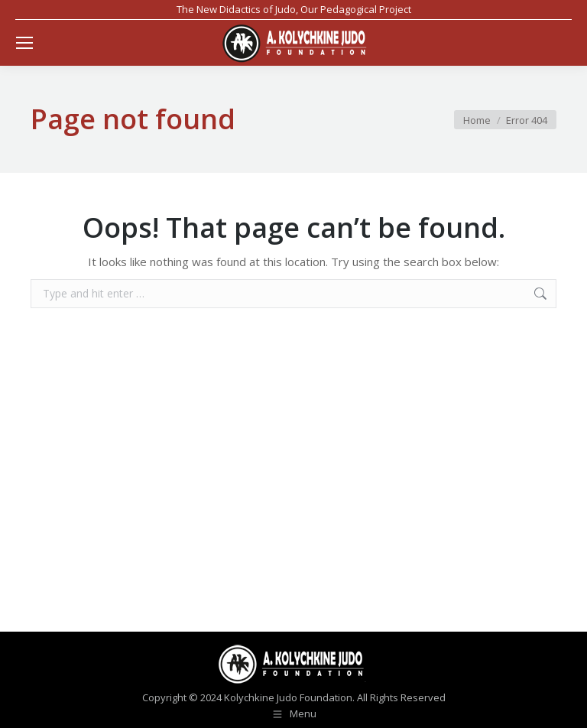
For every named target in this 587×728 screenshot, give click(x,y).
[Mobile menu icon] (24, 43)
